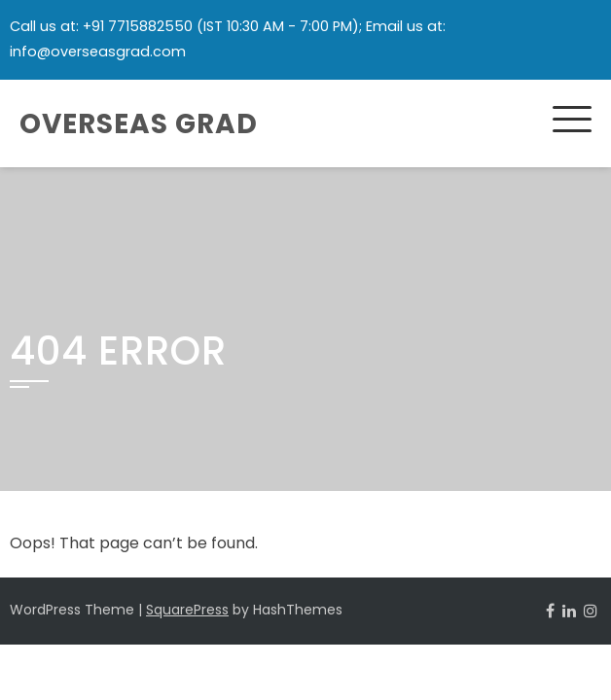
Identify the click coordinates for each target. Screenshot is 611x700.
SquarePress (187, 610)
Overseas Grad (139, 124)
